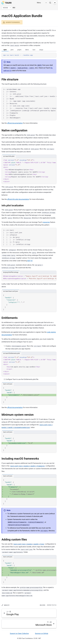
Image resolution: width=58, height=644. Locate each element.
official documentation (15, 123)
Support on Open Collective (19, 634)
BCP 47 (30, 261)
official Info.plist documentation (18, 199)
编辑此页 (6, 605)
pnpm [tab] (19, 50)
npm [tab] (5, 50)
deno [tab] (27, 50)
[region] (29, 104)
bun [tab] (34, 50)
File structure (10, 79)
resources (46, 222)
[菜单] (55, 3)
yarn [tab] (12, 50)
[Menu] (41, 3)
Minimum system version (18, 415)
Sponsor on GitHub (41, 634)
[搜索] (50, 3)
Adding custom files (14, 540)
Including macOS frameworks (20, 459)
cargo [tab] (41, 50)
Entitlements (10, 318)
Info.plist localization (13, 206)
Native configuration (14, 130)
